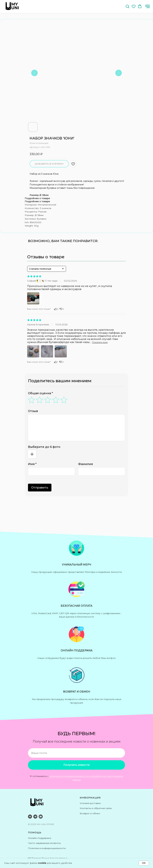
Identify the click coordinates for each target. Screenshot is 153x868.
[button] (127, 6)
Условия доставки (90, 803)
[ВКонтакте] (30, 817)
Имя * (32, 464)
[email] (41, 817)
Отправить (40, 488)
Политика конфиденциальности (47, 848)
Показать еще (100, 342)
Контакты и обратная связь (96, 808)
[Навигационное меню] (148, 6)
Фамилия (85, 464)
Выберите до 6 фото (44, 447)
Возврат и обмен (90, 813)
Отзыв (33, 411)
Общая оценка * (40, 393)
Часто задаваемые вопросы (44, 843)
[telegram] (35, 817)
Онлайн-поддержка (40, 838)
